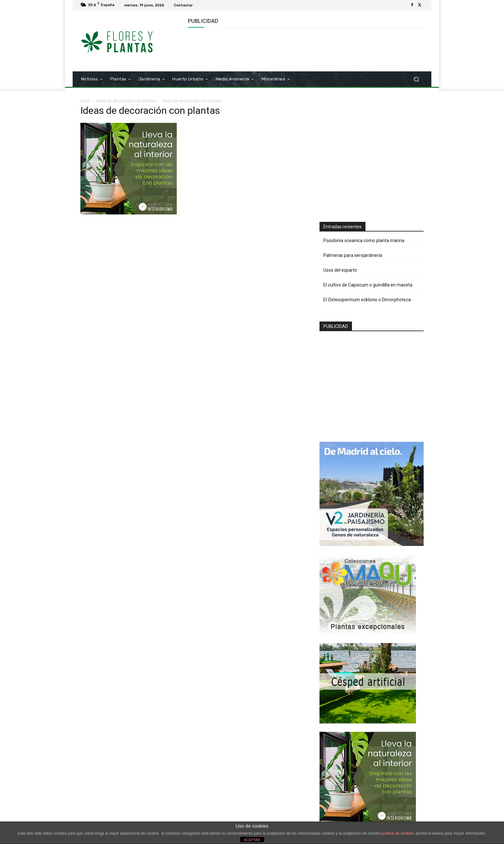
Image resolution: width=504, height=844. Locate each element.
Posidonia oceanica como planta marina (364, 240)
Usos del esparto (340, 270)
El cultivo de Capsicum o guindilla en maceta (368, 285)
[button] (416, 79)
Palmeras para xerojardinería (353, 255)
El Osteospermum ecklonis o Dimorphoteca (367, 300)
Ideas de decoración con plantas (126, 101)
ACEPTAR (252, 840)
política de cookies (398, 833)
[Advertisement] (305, 49)
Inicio (85, 101)
